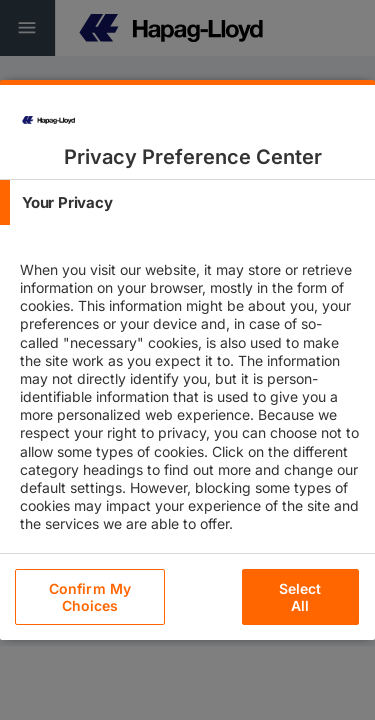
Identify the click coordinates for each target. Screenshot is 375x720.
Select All (300, 597)
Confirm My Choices (90, 597)
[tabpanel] (190, 414)
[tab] (187, 202)
